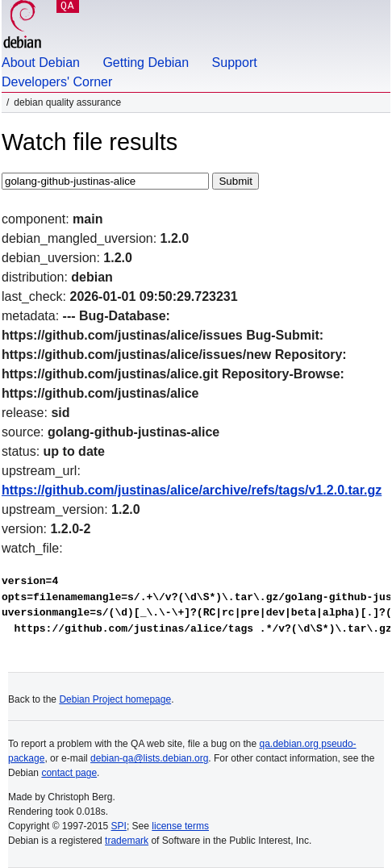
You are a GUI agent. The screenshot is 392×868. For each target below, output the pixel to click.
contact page (69, 773)
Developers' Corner (57, 82)
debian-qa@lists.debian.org (149, 758)
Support (235, 63)
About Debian (41, 63)
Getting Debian (146, 63)
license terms (180, 826)
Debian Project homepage (115, 699)
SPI (119, 826)
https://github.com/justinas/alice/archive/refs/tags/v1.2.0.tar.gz (192, 490)
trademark (127, 841)
